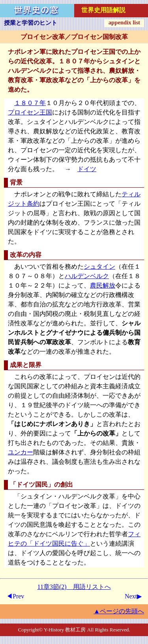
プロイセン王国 (30, 112)
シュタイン (99, 267)
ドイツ (87, 169)
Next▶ (133, 596)
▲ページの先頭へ (119, 611)
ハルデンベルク (87, 276)
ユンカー (21, 452)
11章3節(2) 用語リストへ (74, 587)
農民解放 (103, 285)
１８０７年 (30, 103)
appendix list (124, 22)
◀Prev (15, 596)
